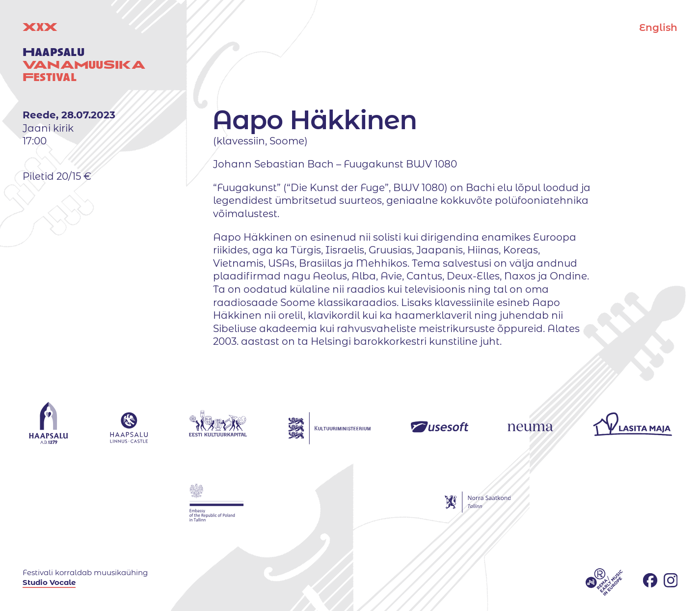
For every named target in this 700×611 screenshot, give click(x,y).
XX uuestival (84, 52)
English (658, 28)
